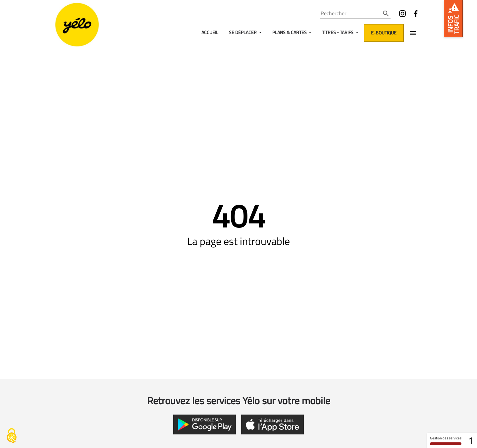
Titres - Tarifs (338, 32)
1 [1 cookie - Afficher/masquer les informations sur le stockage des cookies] (471, 440)
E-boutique (384, 33)
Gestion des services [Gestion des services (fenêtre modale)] (446, 440)
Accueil (210, 32)
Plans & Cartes (290, 32)
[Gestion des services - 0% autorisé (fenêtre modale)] (12, 436)
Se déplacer (243, 32)
